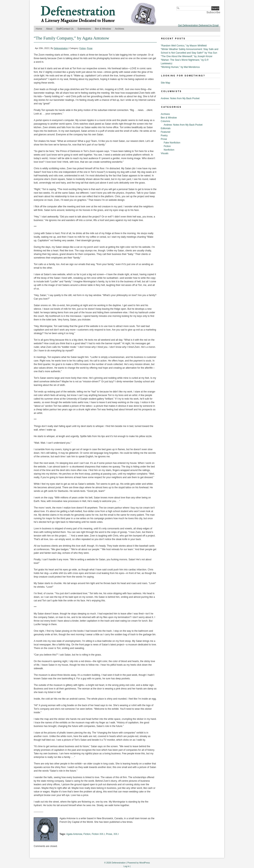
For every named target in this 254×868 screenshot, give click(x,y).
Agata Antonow (74, 834)
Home (39, 29)
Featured (165, 132)
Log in (126, 866)
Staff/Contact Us (65, 29)
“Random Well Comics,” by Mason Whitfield (184, 46)
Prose (90, 48)
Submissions (84, 29)
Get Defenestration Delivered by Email (198, 25)
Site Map (165, 83)
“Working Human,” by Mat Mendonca (180, 67)
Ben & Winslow (103, 29)
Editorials (166, 128)
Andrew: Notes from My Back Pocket (180, 98)
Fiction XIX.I (98, 834)
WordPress (145, 863)
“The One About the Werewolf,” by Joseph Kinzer (187, 56)
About (49, 29)
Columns (165, 121)
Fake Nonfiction (172, 143)
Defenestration (61, 48)
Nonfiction (169, 150)
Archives (119, 29)
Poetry (164, 136)
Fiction (83, 48)
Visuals (165, 153)
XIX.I (116, 834)
